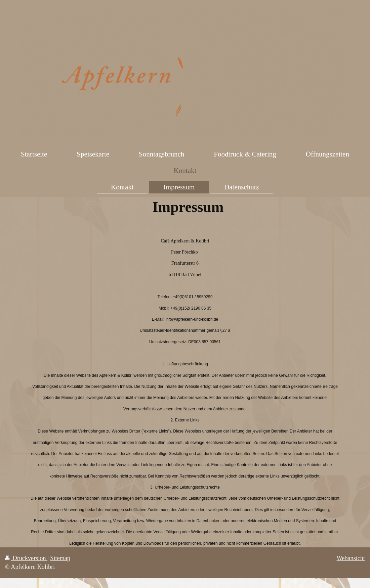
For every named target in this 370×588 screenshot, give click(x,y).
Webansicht (351, 558)
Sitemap (60, 558)
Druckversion (26, 558)
